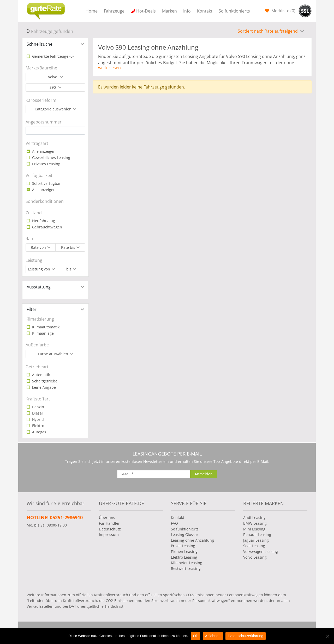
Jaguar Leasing (256, 540)
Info (187, 11)
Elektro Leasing (184, 557)
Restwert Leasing (186, 568)
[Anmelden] (204, 474)
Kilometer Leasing (187, 563)
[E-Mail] (154, 474)
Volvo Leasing (255, 557)
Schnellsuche (40, 44)
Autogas (39, 432)
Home (92, 11)
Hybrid (37, 419)
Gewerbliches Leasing (51, 158)
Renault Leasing (257, 534)
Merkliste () (283, 11)
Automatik (40, 375)
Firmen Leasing (184, 551)
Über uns (107, 518)
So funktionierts (234, 11)
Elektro (38, 426)
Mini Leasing (254, 529)
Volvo (53, 77)
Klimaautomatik (45, 327)
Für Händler (109, 523)
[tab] (55, 44)
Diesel (37, 413)
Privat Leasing (183, 546)
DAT (73, 606)
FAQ (174, 523)
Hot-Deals (146, 11)
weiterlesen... (111, 68)
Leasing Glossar (185, 534)
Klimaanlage (42, 333)
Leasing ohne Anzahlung (192, 540)
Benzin (38, 407)
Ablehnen (213, 636)
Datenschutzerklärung (246, 636)
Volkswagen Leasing (261, 551)
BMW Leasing (255, 523)
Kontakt (205, 11)
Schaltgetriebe (44, 381)
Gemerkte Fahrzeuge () (52, 56)
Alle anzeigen (43, 151)
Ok (195, 636)
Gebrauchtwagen (47, 227)
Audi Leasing (254, 518)
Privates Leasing (46, 164)
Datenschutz (110, 529)
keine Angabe (43, 387)
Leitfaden (36, 601)
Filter (32, 309)
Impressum (109, 534)
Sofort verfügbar (46, 183)
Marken (169, 11)
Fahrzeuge (114, 11)
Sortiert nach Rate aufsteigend (268, 31)
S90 (53, 87)
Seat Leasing (254, 546)
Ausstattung (39, 287)
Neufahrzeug (43, 221)
